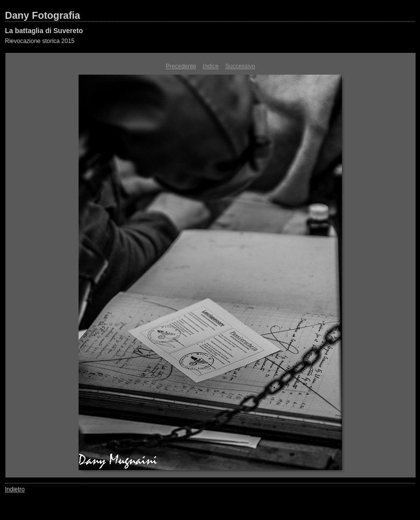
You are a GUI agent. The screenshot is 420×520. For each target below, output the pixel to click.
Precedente (181, 66)
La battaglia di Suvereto (44, 31)
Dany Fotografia (42, 15)
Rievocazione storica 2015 (40, 41)
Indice (210, 66)
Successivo (240, 66)
